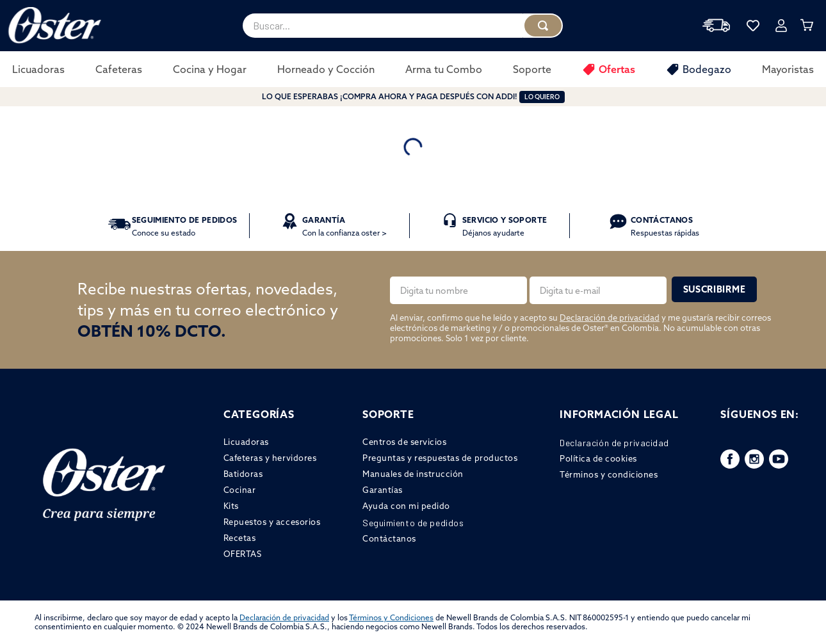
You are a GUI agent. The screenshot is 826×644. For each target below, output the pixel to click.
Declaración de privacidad (610, 318)
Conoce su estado (185, 226)
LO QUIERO (542, 97)
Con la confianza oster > (344, 226)
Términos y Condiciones (391, 617)
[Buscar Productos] (543, 26)
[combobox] (403, 26)
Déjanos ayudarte (505, 226)
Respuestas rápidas (665, 226)
